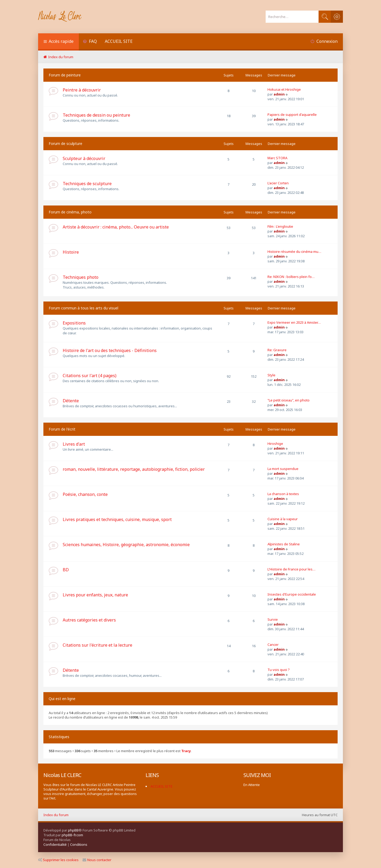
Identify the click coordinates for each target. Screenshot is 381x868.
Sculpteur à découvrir (84, 158)
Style (271, 375)
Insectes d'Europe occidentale (292, 594)
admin (279, 94)
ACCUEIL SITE (119, 41)
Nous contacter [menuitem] (97, 860)
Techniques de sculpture (87, 184)
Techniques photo (81, 277)
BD (66, 570)
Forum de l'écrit (62, 429)
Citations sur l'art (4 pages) (90, 376)
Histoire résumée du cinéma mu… (294, 252)
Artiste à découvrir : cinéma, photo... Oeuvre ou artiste (116, 227)
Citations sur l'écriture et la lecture (97, 645)
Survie (273, 619)
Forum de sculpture (65, 143)
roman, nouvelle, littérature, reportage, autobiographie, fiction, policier (134, 469)
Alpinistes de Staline (284, 544)
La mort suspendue (283, 469)
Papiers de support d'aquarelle (292, 115)
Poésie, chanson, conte (85, 494)
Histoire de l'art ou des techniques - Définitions (110, 350)
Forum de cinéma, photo (70, 212)
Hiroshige (275, 444)
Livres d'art (74, 444)
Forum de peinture (65, 75)
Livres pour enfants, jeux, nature (95, 595)
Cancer (273, 645)
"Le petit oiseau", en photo (289, 400)
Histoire (71, 252)
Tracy (186, 751)
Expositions (74, 323)
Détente (71, 401)
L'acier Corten (278, 183)
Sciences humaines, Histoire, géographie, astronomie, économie (126, 545)
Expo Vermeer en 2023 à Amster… (294, 322)
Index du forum (56, 815)
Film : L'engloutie (280, 226)
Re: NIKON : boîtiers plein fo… (291, 277)
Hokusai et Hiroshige (284, 89)
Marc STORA (277, 158)
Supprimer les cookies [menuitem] (58, 860)
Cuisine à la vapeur (283, 519)
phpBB (73, 830)
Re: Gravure (277, 350)
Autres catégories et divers (89, 620)
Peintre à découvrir (82, 90)
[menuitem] (90, 42)
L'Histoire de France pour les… (291, 569)
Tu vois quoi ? (279, 670)
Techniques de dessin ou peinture (96, 115)
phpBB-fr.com (72, 835)
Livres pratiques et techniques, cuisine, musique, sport (117, 519)
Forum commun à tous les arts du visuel (83, 308)
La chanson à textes (283, 494)
